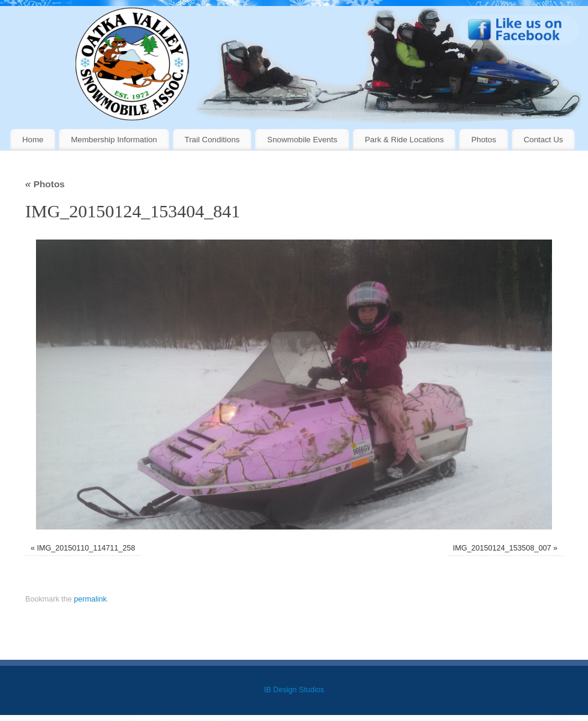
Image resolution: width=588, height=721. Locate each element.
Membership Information (114, 140)
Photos (483, 140)
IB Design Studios (294, 690)
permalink (90, 599)
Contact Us (544, 140)
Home (33, 140)
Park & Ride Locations (404, 140)
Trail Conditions (212, 140)
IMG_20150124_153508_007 (502, 548)
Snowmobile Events (302, 140)
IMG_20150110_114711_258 (86, 548)
